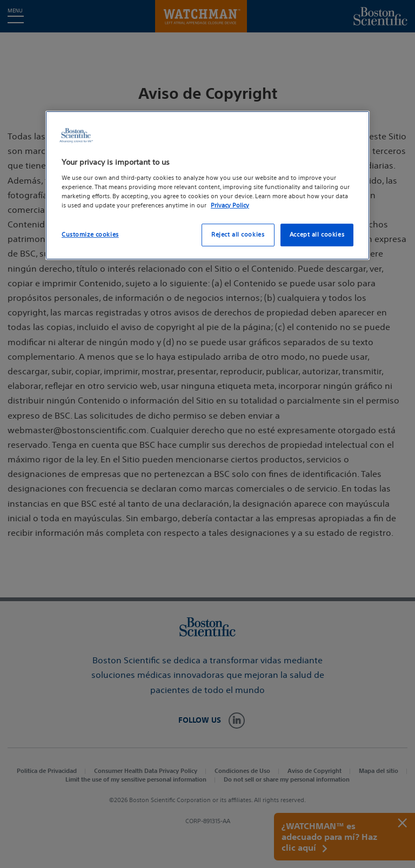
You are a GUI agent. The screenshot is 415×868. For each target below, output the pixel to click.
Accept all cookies (317, 234)
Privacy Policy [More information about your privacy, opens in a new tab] (230, 205)
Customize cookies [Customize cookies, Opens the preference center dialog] (90, 234)
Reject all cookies (238, 234)
